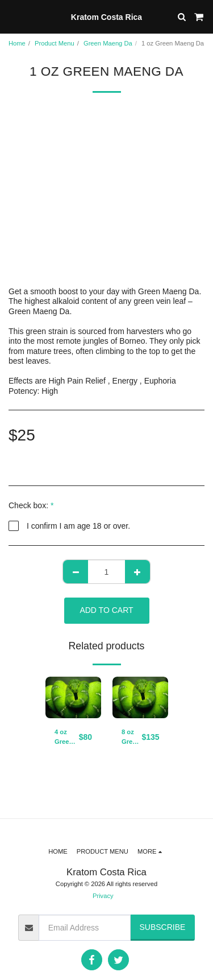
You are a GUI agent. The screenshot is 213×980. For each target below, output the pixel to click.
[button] (12, 17)
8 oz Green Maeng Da (131, 738)
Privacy (103, 896)
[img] (73, 698)
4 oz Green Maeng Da (64, 738)
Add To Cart (106, 610)
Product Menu (55, 43)
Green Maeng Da (108, 43)
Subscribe (162, 927)
